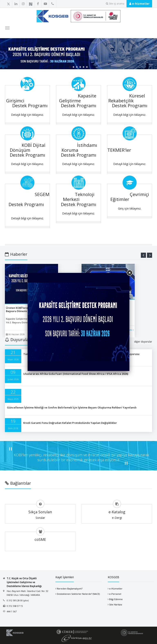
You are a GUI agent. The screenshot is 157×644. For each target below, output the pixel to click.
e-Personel (115, 594)
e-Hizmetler (116, 589)
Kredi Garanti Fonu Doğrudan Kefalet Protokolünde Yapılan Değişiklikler (70, 423)
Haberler (16, 254)
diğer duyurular (143, 342)
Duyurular (18, 340)
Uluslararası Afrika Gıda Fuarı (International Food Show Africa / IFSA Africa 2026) (76, 374)
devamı (130, 330)
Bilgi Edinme (116, 599)
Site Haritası (116, 604)
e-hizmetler (139, 4)
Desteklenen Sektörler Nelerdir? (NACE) (78, 594)
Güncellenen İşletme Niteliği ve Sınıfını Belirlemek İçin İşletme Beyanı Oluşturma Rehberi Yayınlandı (72, 407)
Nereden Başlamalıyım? (70, 589)
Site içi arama (115, 4)
